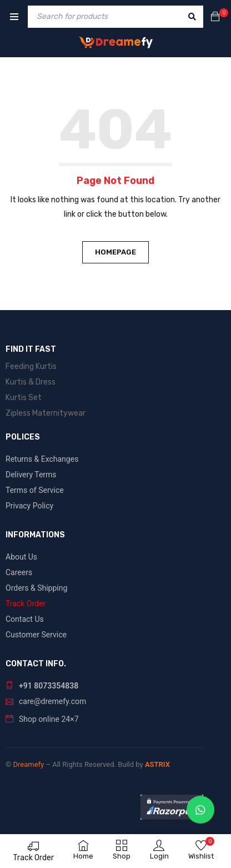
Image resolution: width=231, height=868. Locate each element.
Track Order (33, 858)
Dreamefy (28, 764)
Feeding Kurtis (31, 366)
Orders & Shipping (36, 588)
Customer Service (36, 635)
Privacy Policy (29, 506)
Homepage (115, 252)
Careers (19, 572)
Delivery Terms (31, 475)
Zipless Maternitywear (46, 413)
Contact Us (25, 619)
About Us (21, 557)
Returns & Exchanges (42, 459)
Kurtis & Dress (31, 382)
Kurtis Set (24, 398)
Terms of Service (35, 490)
